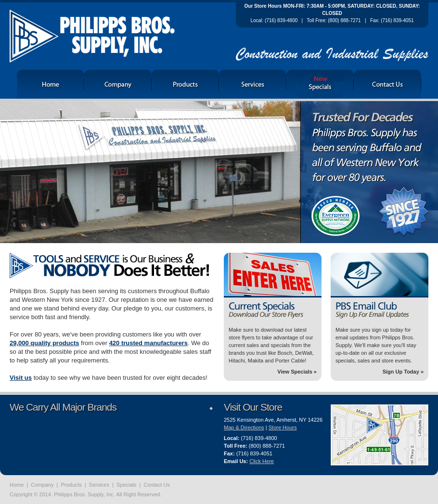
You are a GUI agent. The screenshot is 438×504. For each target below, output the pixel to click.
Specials (127, 485)
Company (42, 485)
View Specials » (297, 372)
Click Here (262, 461)
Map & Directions (244, 427)
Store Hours (283, 427)
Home (17, 485)
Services (99, 485)
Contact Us (157, 485)
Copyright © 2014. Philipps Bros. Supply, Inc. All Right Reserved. (85, 494)
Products (71, 485)
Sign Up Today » (403, 372)
